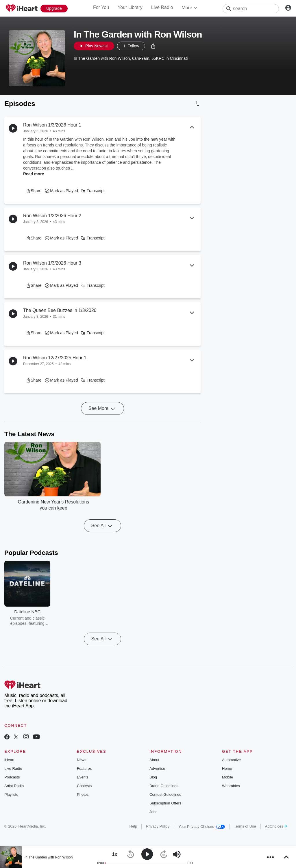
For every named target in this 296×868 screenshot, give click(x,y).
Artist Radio (14, 786)
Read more (34, 174)
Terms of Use (245, 826)
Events (83, 777)
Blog (153, 777)
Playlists (11, 794)
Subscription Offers (165, 803)
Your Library (130, 7)
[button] (153, 46)
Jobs (153, 812)
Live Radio (162, 7)
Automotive (231, 760)
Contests (84, 786)
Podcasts (12, 777)
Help (133, 826)
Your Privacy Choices (202, 827)
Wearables (231, 786)
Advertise (157, 768)
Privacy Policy (158, 826)
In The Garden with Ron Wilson (49, 857)
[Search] (251, 9)
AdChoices (276, 826)
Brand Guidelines (164, 786)
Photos (83, 794)
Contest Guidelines (165, 794)
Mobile (227, 777)
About (154, 760)
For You (101, 7)
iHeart (9, 760)
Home (227, 768)
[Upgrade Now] (54, 9)
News (82, 760)
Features (84, 768)
